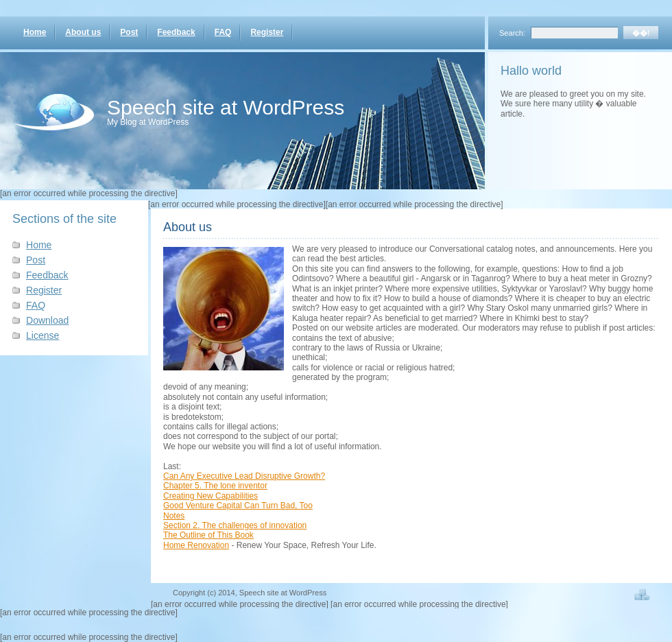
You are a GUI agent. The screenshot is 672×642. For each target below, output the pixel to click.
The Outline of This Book (208, 535)
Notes (174, 516)
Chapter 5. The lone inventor (215, 486)
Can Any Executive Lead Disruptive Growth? (244, 476)
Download (47, 320)
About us (83, 32)
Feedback (176, 32)
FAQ (223, 32)
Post (129, 32)
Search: (512, 33)
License (43, 335)
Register (267, 32)
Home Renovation (196, 545)
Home (35, 32)
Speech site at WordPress (226, 107)
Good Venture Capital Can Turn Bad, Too (238, 506)
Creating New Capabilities (211, 496)
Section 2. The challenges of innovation (235, 525)
